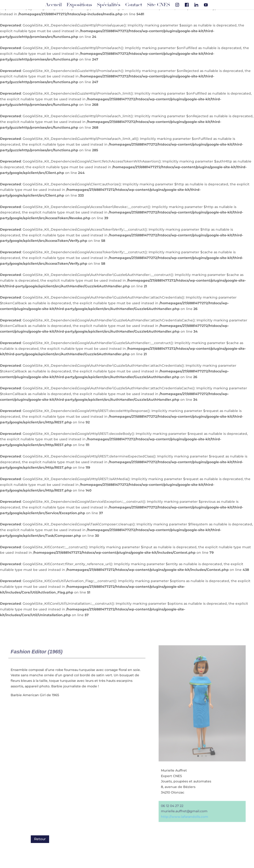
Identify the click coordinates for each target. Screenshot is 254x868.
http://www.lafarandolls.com (184, 816)
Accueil (54, 5)
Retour (40, 839)
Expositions (79, 5)
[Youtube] (206, 5)
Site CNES (158, 5)
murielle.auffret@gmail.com (184, 810)
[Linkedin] (196, 5)
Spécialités (109, 5)
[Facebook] (187, 5)
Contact (134, 5)
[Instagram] (177, 5)
